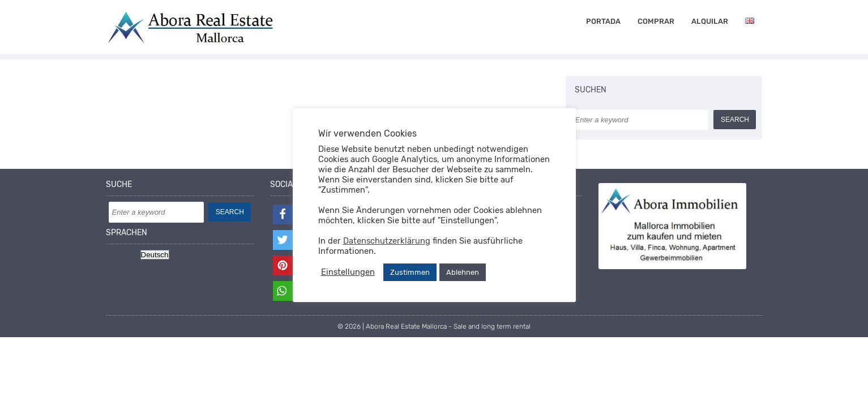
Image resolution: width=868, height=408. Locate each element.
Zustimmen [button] (410, 272)
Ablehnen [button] (463, 272)
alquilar (710, 21)
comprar (656, 21)
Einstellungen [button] (348, 272)
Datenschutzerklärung (387, 241)
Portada (603, 21)
